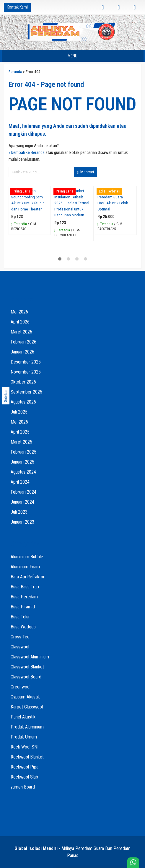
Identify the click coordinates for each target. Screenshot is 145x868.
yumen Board (23, 787)
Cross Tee (20, 637)
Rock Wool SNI (25, 747)
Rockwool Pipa (25, 767)
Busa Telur (20, 617)
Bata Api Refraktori (28, 577)
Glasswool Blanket (27, 667)
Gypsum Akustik (25, 697)
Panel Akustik (23, 717)
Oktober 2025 (23, 382)
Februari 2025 (23, 452)
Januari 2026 (22, 352)
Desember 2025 (26, 362)
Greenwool (21, 687)
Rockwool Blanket (27, 757)
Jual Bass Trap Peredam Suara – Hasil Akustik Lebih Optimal (113, 200)
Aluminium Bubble (27, 557)
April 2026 (20, 322)
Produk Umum (24, 737)
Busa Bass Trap (25, 587)
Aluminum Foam (25, 567)
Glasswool (20, 647)
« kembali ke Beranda (27, 152)
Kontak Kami (17, 7)
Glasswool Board (26, 677)
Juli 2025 (19, 412)
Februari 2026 (23, 342)
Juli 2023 (19, 512)
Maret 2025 (21, 442)
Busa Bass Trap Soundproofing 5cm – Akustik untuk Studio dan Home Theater (29, 200)
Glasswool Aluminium (30, 657)
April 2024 (20, 482)
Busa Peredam (24, 597)
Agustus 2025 (23, 402)
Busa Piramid (23, 607)
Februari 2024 (23, 492)
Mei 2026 (19, 312)
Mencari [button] (86, 172)
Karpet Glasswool (27, 707)
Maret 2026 (21, 332)
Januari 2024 (22, 502)
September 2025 (26, 392)
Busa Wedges (23, 627)
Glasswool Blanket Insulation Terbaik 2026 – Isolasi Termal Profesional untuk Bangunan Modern (72, 203)
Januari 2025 (22, 462)
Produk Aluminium (27, 727)
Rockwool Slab (24, 777)
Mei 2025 (19, 422)
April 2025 (20, 432)
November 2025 (26, 372)
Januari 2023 (22, 522)
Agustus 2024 (23, 472)
